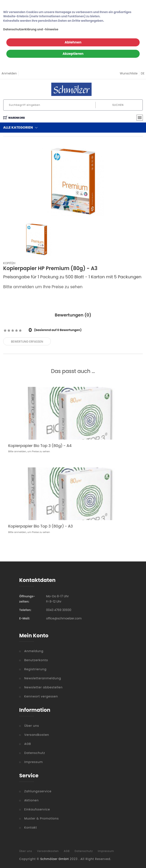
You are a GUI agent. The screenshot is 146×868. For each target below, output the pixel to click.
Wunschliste (129, 73)
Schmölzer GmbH (55, 859)
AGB (28, 744)
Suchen (118, 105)
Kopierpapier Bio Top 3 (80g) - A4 (40, 446)
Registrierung (35, 669)
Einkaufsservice (37, 809)
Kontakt (31, 828)
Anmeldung (34, 651)
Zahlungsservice (38, 791)
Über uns (32, 726)
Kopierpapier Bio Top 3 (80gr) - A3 (41, 526)
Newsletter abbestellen (43, 687)
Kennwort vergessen (41, 696)
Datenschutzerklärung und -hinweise (31, 29)
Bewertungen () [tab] (73, 315)
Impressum (34, 762)
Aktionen (32, 800)
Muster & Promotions (42, 818)
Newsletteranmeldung (43, 678)
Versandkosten (37, 735)
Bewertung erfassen (27, 342)
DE (143, 73)
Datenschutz (35, 753)
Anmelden (9, 73)
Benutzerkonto (36, 660)
